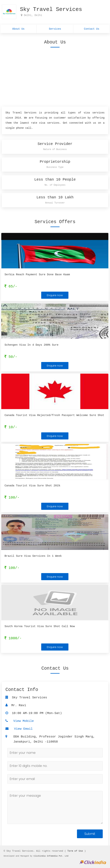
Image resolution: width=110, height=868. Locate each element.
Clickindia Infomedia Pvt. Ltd (51, 856)
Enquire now (55, 296)
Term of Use (75, 851)
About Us (18, 29)
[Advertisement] (55, 76)
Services (55, 29)
